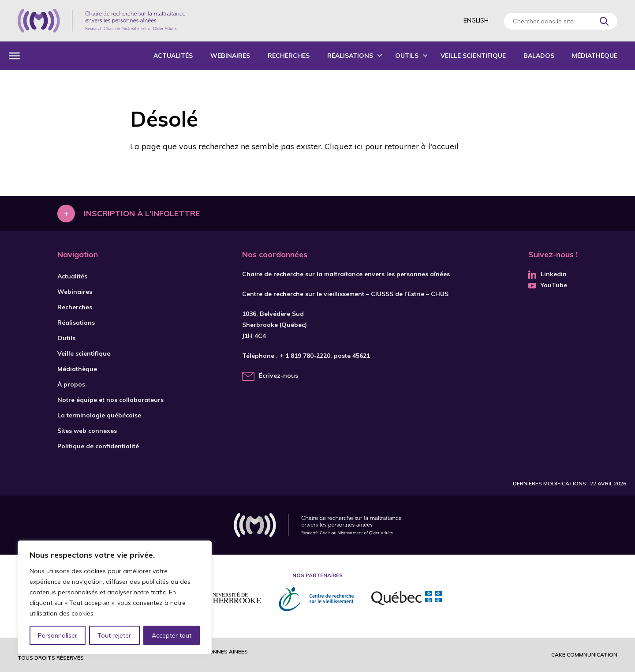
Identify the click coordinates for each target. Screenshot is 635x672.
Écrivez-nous (278, 375)
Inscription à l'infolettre (142, 213)
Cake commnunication (584, 655)
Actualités (173, 56)
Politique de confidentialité (98, 446)
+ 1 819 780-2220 (305, 356)
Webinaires (230, 56)
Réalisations (350, 56)
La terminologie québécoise (99, 415)
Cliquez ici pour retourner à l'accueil (392, 146)
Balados (539, 56)
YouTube (548, 285)
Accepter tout (172, 635)
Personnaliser (58, 635)
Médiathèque (595, 56)
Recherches (289, 56)
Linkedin (547, 274)
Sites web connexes (87, 431)
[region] (115, 597)
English (476, 20)
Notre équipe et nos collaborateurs (110, 400)
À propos (71, 384)
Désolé (164, 119)
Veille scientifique (473, 56)
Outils (407, 56)
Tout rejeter (114, 635)
